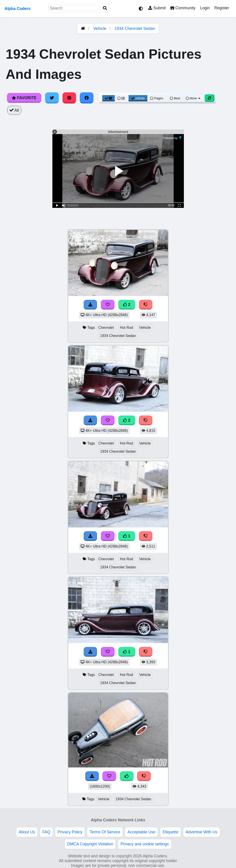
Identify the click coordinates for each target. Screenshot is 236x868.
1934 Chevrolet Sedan (135, 29)
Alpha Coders (17, 9)
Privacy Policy (70, 832)
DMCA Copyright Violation (90, 844)
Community (183, 8)
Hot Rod (127, 328)
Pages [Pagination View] (157, 98)
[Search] (105, 8)
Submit (157, 8)
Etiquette (170, 832)
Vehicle (100, 29)
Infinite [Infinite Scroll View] (138, 98)
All (14, 110)
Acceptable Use (141, 832)
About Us (27, 832)
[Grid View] (109, 98)
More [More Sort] (193, 98)
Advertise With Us (202, 832)
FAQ (46, 832)
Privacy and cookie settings (145, 844)
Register (222, 8)
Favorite (24, 98)
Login (205, 8)
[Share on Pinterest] (69, 98)
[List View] (121, 98)
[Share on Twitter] (52, 98)
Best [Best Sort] (175, 98)
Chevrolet (106, 328)
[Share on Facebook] (87, 98)
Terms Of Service (105, 832)
